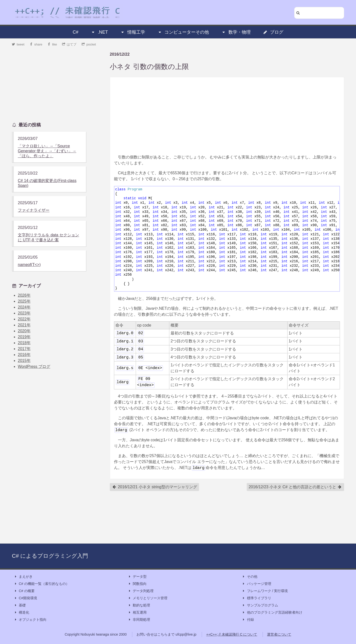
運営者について (279, 634)
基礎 (20, 605)
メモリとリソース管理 (148, 598)
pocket (89, 44)
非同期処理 (139, 620)
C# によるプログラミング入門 (50, 556)
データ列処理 (141, 591)
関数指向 (137, 584)
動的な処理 (139, 605)
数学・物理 (236, 32)
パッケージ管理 (257, 584)
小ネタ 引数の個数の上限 (149, 67)
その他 (250, 577)
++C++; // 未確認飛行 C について (232, 634)
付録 (248, 620)
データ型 (137, 577)
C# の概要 (24, 591)
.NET (99, 32)
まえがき (23, 577)
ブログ (273, 32)
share (36, 44)
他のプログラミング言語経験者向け (272, 612)
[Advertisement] (227, 116)
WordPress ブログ (34, 366)
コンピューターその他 (183, 32)
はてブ (69, 44)
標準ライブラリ (257, 598)
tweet (18, 44)
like (52, 44)
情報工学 (133, 32)
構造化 (22, 612)
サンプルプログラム (260, 605)
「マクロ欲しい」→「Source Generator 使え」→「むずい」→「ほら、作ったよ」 (47, 151)
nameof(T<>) (29, 265)
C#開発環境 (25, 598)
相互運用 (137, 612)
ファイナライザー (34, 210)
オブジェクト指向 (30, 620)
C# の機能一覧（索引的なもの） (42, 584)
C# (76, 32)
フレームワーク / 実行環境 (265, 591)
